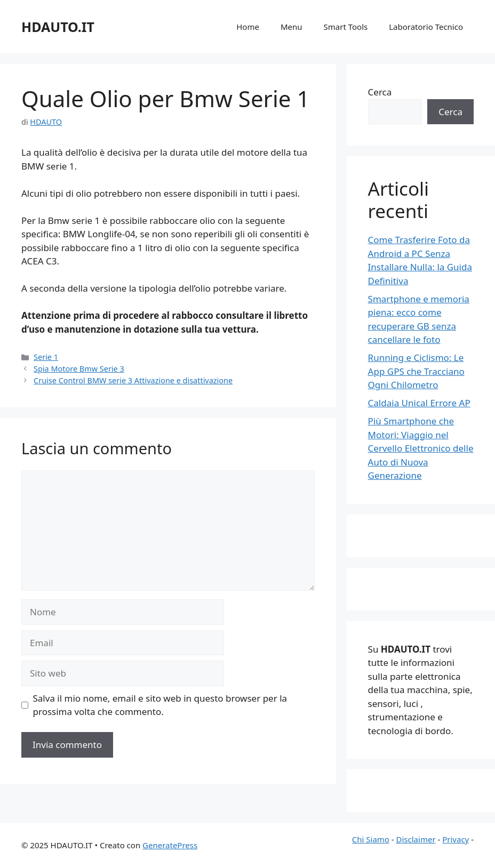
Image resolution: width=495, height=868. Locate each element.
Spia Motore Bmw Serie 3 (79, 369)
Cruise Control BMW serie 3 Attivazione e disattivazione (133, 380)
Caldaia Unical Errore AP (419, 403)
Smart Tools (346, 27)
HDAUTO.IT (58, 27)
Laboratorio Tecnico (426, 27)
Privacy (456, 839)
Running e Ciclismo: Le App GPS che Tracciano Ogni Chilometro (416, 371)
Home (248, 27)
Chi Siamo (371, 839)
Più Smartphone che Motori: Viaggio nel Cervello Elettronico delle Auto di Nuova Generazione (421, 448)
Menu (292, 27)
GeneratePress (170, 845)
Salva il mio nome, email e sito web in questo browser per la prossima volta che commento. (160, 705)
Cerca (380, 92)
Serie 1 (46, 357)
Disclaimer (416, 839)
